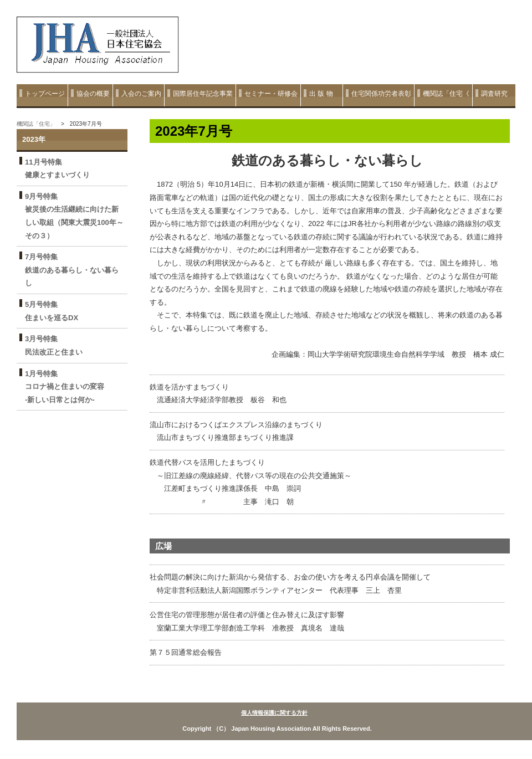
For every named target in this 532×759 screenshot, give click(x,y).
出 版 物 (324, 94)
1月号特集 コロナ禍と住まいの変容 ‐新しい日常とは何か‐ (68, 387)
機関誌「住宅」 (36, 124)
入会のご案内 (141, 94)
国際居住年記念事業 (203, 94)
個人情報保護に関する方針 (274, 713)
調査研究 (494, 94)
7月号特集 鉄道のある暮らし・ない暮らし (72, 270)
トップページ (45, 94)
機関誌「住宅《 (446, 94)
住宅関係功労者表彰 (381, 94)
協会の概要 (93, 94)
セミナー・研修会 (271, 94)
